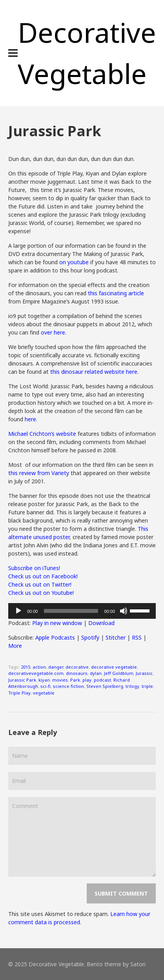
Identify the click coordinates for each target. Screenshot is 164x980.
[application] (82, 611)
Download (101, 623)
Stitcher (116, 637)
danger (56, 667)
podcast (102, 680)
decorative (77, 667)
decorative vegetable (114, 667)
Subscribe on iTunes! (34, 568)
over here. (54, 332)
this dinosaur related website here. (95, 372)
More (15, 646)
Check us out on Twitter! (40, 584)
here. (31, 419)
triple (147, 686)
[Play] (18, 611)
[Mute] (124, 611)
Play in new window (57, 623)
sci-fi (46, 686)
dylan (96, 673)
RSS (137, 637)
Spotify (90, 637)
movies (60, 680)
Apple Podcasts (55, 637)
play (87, 680)
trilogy (132, 686)
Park (75, 680)
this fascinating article (116, 293)
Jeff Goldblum (119, 673)
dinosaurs (77, 673)
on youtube (74, 262)
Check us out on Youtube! (41, 593)
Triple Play (19, 693)
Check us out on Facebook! (43, 576)
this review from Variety (39, 473)
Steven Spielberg (105, 686)
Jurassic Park (22, 680)
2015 (26, 667)
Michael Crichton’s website (42, 434)
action (39, 667)
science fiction (68, 686)
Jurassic (144, 673)
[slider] (71, 611)
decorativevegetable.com (36, 673)
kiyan (44, 680)
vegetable (44, 693)
